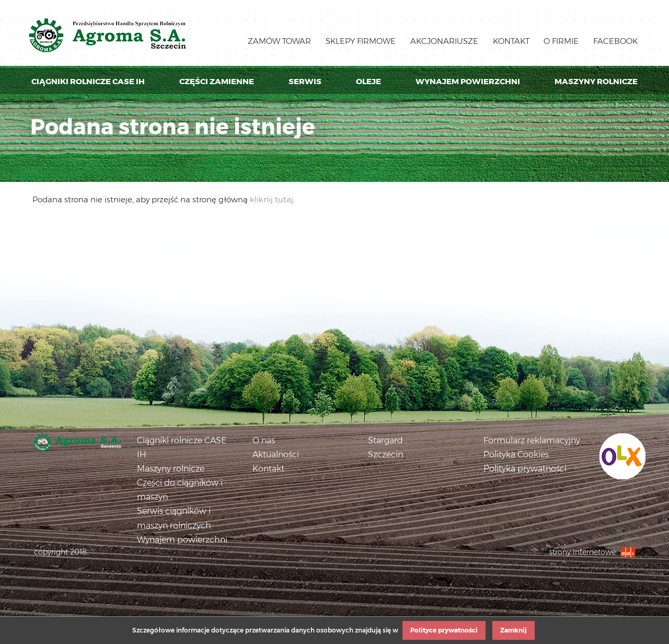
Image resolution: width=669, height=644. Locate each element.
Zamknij (514, 630)
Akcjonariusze (444, 41)
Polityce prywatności (444, 630)
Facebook (615, 41)
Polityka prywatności (525, 469)
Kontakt (511, 41)
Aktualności (276, 455)
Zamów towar (279, 41)
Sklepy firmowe (361, 41)
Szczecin (385, 455)
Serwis (305, 81)
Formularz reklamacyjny (532, 440)
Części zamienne (217, 81)
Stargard (385, 440)
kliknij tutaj (272, 199)
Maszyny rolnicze (596, 81)
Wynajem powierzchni (468, 81)
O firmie (561, 41)
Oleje (368, 81)
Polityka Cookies (516, 455)
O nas (264, 440)
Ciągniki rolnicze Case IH (88, 81)
